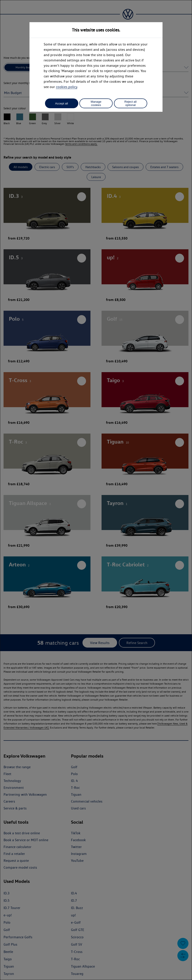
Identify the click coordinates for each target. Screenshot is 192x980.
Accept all (62, 103)
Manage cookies (96, 103)
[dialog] (96, 490)
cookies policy (67, 87)
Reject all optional (130, 103)
